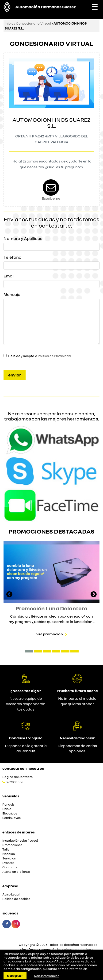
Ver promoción (50, 634)
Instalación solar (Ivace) (20, 841)
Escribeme (51, 198)
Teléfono (12, 257)
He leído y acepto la (40, 356)
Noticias (9, 854)
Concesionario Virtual (34, 23)
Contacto (10, 867)
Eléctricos (10, 813)
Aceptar (15, 975)
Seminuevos (11, 818)
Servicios (9, 858)
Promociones (12, 845)
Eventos (8, 863)
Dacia (7, 809)
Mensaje (12, 294)
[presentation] (9, 595)
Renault (8, 805)
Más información (74, 969)
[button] (29, 651)
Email (9, 276)
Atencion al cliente (16, 872)
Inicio (9, 23)
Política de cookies (16, 899)
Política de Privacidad (54, 356)
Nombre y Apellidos (23, 238)
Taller (6, 849)
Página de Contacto (17, 777)
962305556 (15, 782)
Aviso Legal (11, 894)
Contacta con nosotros (23, 768)
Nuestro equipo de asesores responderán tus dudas (26, 704)
